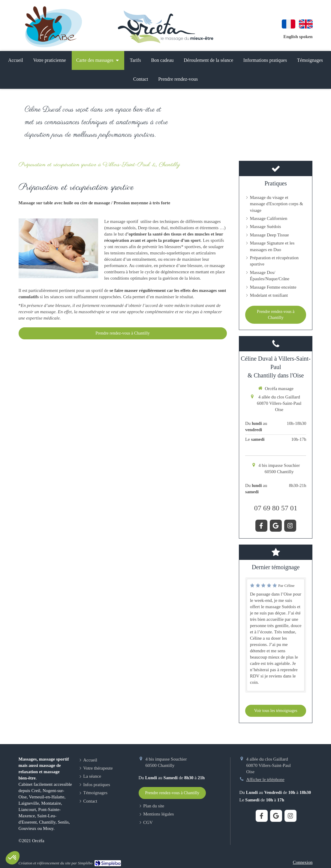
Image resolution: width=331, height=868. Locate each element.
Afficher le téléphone (265, 779)
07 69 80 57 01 (276, 508)
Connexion (303, 862)
